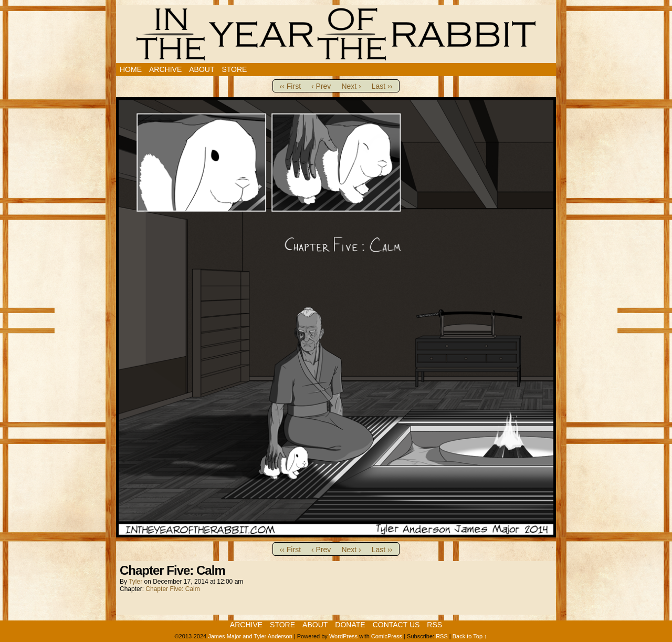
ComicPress (387, 636)
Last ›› (382, 86)
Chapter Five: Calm (172, 589)
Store (234, 69)
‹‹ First (290, 86)
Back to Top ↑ (470, 636)
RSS (434, 625)
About (202, 69)
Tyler (135, 582)
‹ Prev (321, 86)
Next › (351, 86)
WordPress (343, 636)
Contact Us (396, 625)
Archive (165, 69)
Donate (350, 625)
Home (131, 69)
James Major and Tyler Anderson (250, 636)
